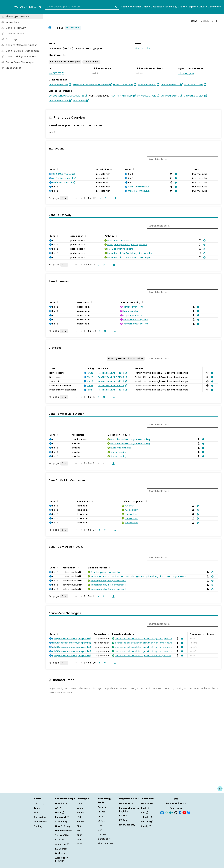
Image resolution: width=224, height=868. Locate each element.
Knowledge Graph (140, 7)
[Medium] (171, 812)
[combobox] (82, 7)
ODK (100, 830)
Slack (145, 808)
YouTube (146, 822)
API (58, 808)
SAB (36, 813)
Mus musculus (143, 48)
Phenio (80, 822)
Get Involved (147, 803)
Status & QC (62, 822)
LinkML (101, 816)
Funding (38, 826)
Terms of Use (62, 835)
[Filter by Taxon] (126, 359)
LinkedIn (146, 817)
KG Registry (125, 820)
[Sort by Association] (110, 169)
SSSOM (102, 821)
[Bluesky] (189, 812)
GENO (80, 835)
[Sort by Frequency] (203, 634)
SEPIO (80, 840)
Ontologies (157, 7)
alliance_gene (186, 73)
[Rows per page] (64, 198)
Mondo (80, 803)
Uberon (80, 808)
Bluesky (146, 826)
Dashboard (61, 853)
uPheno (80, 813)
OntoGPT (103, 834)
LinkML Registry (127, 825)
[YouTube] (184, 812)
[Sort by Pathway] (116, 236)
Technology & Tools (176, 7)
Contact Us (40, 817)
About (125, 7)
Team (37, 808)
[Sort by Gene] (57, 169)
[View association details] (175, 174)
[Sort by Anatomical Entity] (142, 302)
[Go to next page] (100, 198)
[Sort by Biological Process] (109, 567)
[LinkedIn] (180, 812)
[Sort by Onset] (215, 634)
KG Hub (123, 816)
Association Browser (62, 859)
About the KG (62, 844)
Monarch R (62, 817)
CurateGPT (104, 839)
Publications (40, 822)
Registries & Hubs (197, 7)
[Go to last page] (105, 198)
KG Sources (61, 849)
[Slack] (166, 812)
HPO (79, 817)
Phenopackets (105, 843)
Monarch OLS (126, 803)
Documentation (64, 831)
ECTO (79, 844)
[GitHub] (176, 812)
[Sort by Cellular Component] (146, 501)
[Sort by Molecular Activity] (129, 435)
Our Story (39, 803)
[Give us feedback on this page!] (220, 789)
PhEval (101, 812)
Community (215, 7)
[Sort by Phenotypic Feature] (136, 634)
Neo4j (60, 813)
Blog (144, 813)
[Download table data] (115, 198)
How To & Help (63, 826)
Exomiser (103, 807)
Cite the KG (61, 840)
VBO (79, 831)
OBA (79, 826)
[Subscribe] (162, 812)
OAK (100, 825)
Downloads (61, 803)
